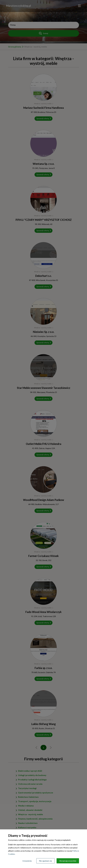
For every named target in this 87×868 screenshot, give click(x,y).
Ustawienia (27, 861)
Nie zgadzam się (45, 861)
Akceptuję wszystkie (68, 861)
